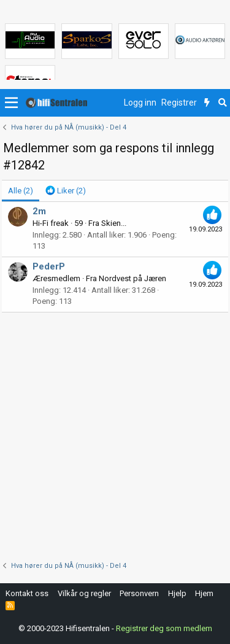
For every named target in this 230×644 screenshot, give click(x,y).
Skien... (114, 223)
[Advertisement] (115, 434)
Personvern (139, 593)
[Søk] (222, 103)
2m (39, 211)
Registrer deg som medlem (164, 628)
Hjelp (177, 593)
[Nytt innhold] (207, 103)
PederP (49, 266)
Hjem (204, 593)
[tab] (66, 191)
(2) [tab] (21, 191)
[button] (11, 103)
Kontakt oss (27, 593)
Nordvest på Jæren (132, 278)
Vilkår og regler (84, 593)
